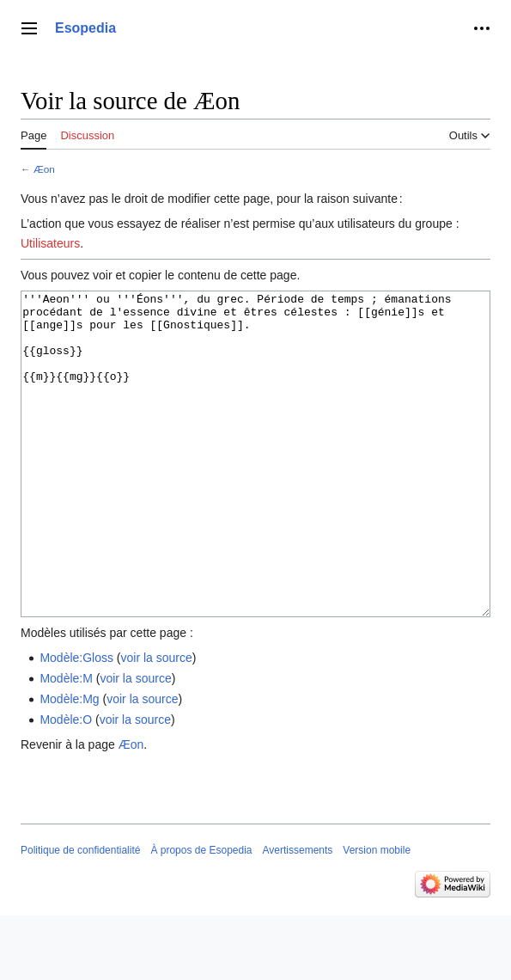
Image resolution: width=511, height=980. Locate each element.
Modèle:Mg (69, 763)
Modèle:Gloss (76, 722)
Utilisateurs (50, 243)
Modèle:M (66, 743)
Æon (44, 169)
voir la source (157, 722)
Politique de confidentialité (80, 915)
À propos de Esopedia (201, 915)
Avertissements (298, 915)
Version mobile (377, 915)
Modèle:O (66, 784)
